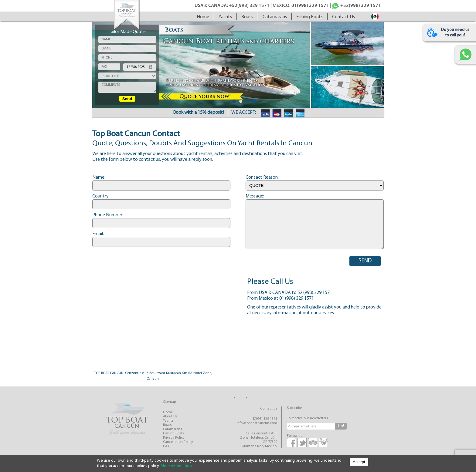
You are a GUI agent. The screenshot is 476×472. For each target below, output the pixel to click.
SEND (365, 261)
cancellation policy (178, 442)
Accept (359, 462)
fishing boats (309, 17)
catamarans (275, 17)
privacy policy (174, 438)
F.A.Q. (167, 446)
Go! (341, 426)
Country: (101, 196)
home (203, 17)
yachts (225, 17)
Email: (98, 234)
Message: (255, 196)
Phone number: (108, 215)
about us (170, 416)
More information (176, 466)
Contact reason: (262, 177)
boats (247, 17)
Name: (99, 177)
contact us (343, 17)
